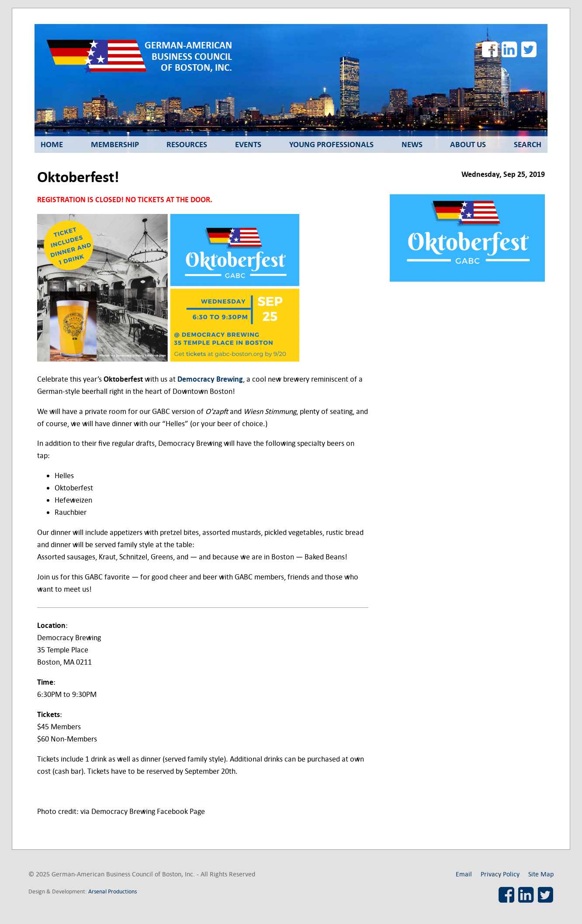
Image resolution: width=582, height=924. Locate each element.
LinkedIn (509, 49)
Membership (115, 145)
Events (248, 145)
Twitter (529, 49)
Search (528, 145)
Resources (187, 145)
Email (464, 874)
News (412, 145)
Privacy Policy (500, 874)
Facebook (490, 49)
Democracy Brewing (210, 379)
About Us (468, 145)
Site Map (541, 874)
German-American (188, 57)
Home (52, 145)
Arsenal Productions (113, 891)
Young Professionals (331, 145)
